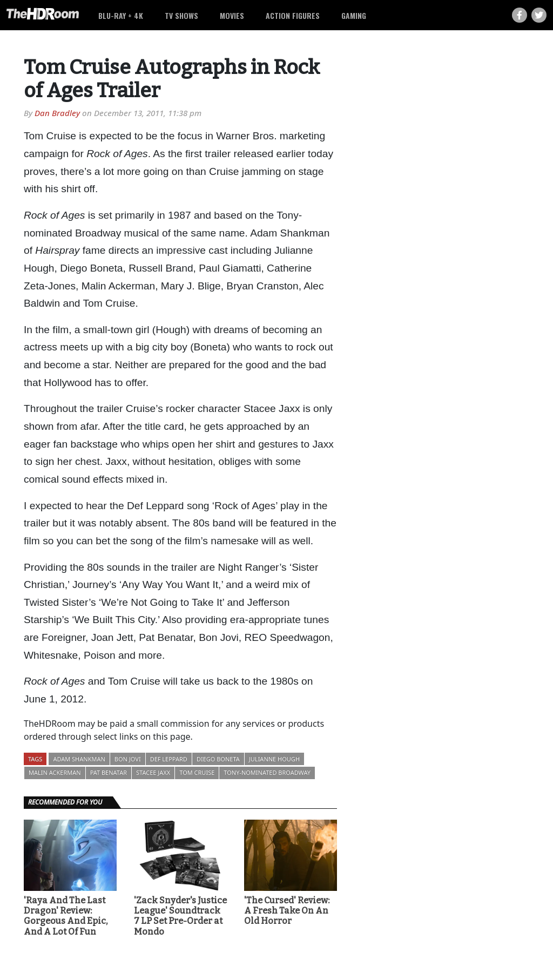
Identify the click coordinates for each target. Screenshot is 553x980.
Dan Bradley (57, 113)
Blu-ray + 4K (121, 15)
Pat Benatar (109, 772)
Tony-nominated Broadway (267, 772)
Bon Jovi (128, 759)
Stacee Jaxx (153, 772)
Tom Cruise (197, 772)
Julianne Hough (274, 759)
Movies (232, 15)
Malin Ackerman (55, 772)
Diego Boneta (218, 759)
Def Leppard (169, 759)
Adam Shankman (79, 759)
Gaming (354, 15)
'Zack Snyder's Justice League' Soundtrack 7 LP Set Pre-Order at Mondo (180, 916)
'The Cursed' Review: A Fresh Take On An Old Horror (287, 911)
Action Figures (293, 15)
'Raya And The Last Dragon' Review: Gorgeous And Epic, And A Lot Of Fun (66, 916)
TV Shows (181, 15)
